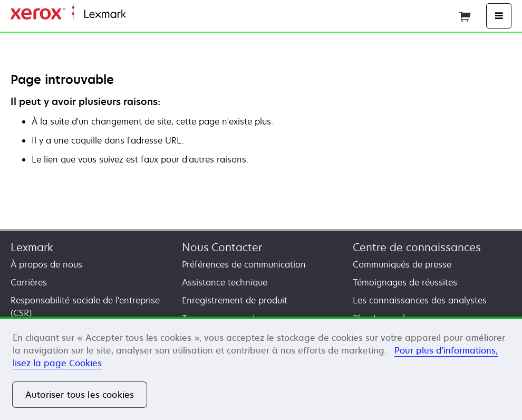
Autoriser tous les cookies (80, 395)
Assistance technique (225, 282)
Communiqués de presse (402, 264)
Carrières (29, 282)
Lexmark (32, 247)
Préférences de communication (244, 264)
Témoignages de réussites (405, 282)
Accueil (138, 15)
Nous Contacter (222, 247)
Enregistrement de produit (235, 300)
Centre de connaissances (417, 247)
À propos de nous (46, 264)
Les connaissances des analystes (420, 300)
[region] (261, 368)
